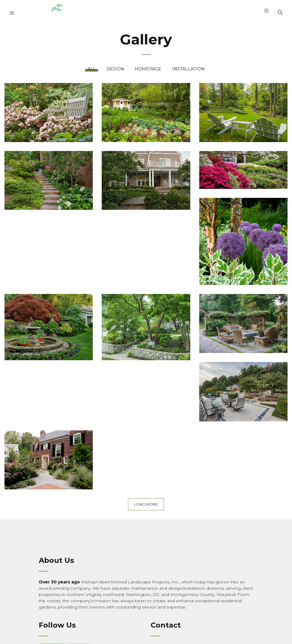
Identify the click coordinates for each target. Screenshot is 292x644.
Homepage (148, 69)
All (92, 69)
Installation (188, 69)
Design (115, 69)
